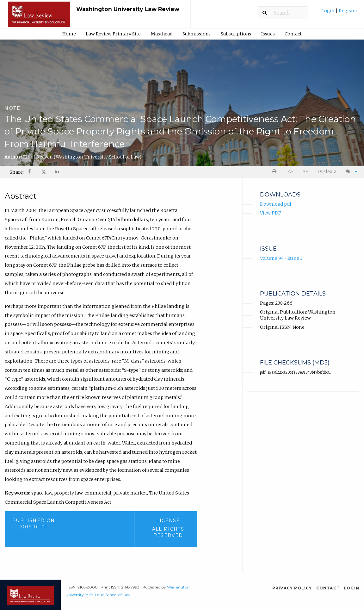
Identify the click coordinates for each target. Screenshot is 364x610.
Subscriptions (236, 34)
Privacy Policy (292, 588)
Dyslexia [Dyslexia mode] (327, 171)
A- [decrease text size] (290, 171)
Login (328, 11)
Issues (268, 34)
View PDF (271, 213)
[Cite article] (350, 172)
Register (348, 11)
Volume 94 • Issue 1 (281, 258)
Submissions (197, 34)
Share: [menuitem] (17, 172)
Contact (293, 34)
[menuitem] (339, 13)
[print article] (276, 172)
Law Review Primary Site (113, 34)
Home (69, 34)
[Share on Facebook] (30, 172)
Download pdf (276, 204)
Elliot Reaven (82, 157)
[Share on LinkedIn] (57, 172)
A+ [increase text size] (305, 171)
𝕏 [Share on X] (43, 172)
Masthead (162, 34)
